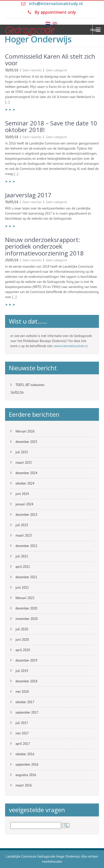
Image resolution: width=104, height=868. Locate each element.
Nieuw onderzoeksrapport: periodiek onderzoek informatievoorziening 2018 (44, 246)
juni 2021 (22, 588)
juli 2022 (22, 556)
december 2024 (26, 473)
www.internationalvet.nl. (71, 346)
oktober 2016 (25, 754)
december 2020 (26, 608)
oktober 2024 (25, 483)
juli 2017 (22, 723)
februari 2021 (25, 598)
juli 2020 (22, 629)
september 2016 (27, 765)
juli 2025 (22, 452)
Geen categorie (56, 70)
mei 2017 (22, 733)
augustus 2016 (26, 775)
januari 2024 (24, 504)
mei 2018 (22, 692)
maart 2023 (24, 535)
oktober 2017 (25, 702)
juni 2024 (22, 494)
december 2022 (26, 546)
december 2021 (26, 577)
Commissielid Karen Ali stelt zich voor (50, 60)
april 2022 (23, 567)
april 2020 (23, 650)
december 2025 (26, 442)
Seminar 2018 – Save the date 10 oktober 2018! (51, 126)
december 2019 (26, 660)
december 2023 (26, 515)
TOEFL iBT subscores (30, 385)
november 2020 (27, 619)
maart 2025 (24, 463)
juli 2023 (22, 525)
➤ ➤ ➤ (10, 110)
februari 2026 (25, 431)
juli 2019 (22, 671)
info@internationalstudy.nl (56, 4)
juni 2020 (22, 640)
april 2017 (23, 744)
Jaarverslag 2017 (28, 195)
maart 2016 (24, 785)
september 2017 (27, 712)
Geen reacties (32, 70)
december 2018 (26, 681)
